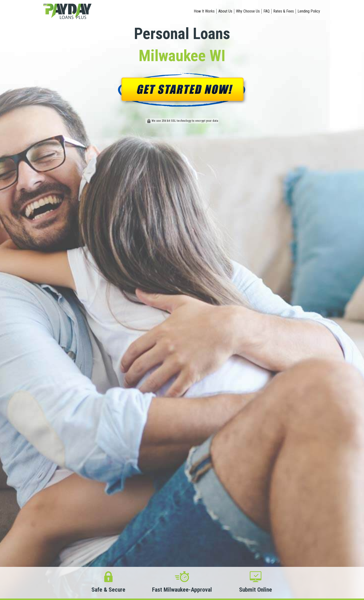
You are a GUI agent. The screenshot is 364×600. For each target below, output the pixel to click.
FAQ (266, 11)
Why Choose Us (248, 11)
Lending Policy (309, 11)
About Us (225, 11)
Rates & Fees (284, 11)
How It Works (204, 11)
